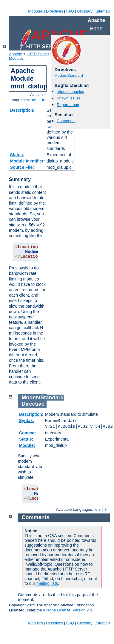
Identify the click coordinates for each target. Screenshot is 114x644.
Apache (16, 54)
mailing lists (47, 583)
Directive (33, 404)
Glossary (85, 11)
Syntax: (27, 421)
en (34, 100)
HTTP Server (38, 54)
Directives (54, 11)
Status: (17, 155)
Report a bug (68, 105)
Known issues (69, 98)
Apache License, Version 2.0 (67, 610)
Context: (28, 433)
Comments (66, 121)
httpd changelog (71, 92)
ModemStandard (69, 75)
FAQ (70, 11)
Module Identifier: (28, 161)
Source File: (22, 167)
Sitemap (103, 11)
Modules (35, 11)
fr (43, 100)
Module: (27, 445)
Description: (22, 110)
